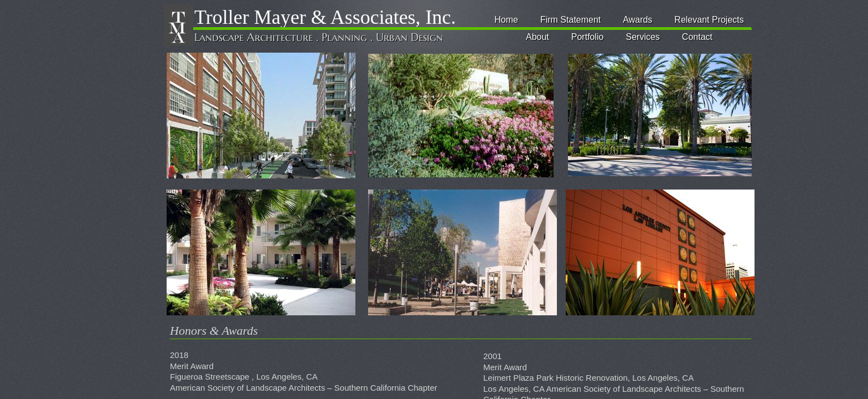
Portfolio (588, 37)
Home (506, 20)
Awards (637, 20)
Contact (697, 37)
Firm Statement (570, 20)
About (538, 37)
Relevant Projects (709, 20)
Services (643, 37)
